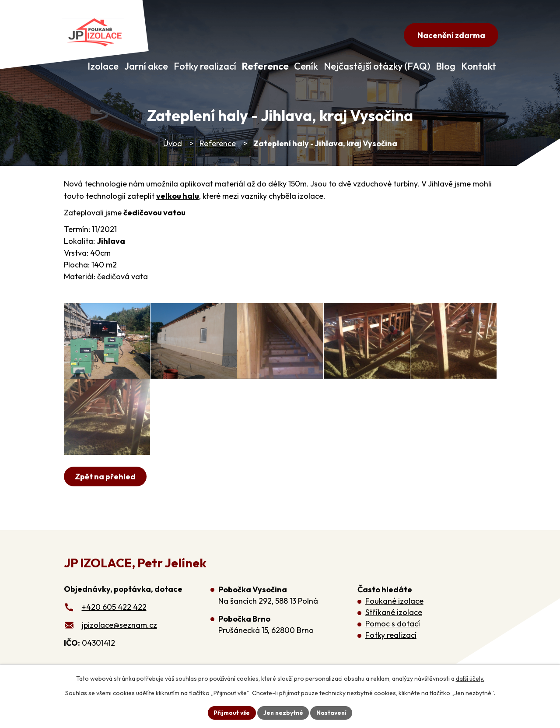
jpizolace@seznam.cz (119, 649)
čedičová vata (122, 276)
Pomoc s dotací (393, 647)
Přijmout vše (230, 712)
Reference (218, 143)
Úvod (173, 143)
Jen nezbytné (283, 712)
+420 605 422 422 (114, 631)
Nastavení (333, 712)
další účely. (470, 678)
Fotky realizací (391, 659)
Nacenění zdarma (450, 36)
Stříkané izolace (394, 636)
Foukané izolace (394, 624)
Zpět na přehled (106, 500)
